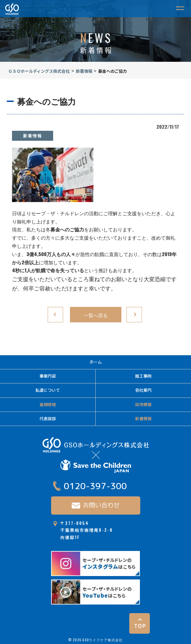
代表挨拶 (48, 419)
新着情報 (33, 135)
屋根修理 (48, 405)
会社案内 (143, 390)
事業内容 (48, 376)
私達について (48, 390)
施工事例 (143, 376)
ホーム (96, 362)
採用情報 (143, 405)
